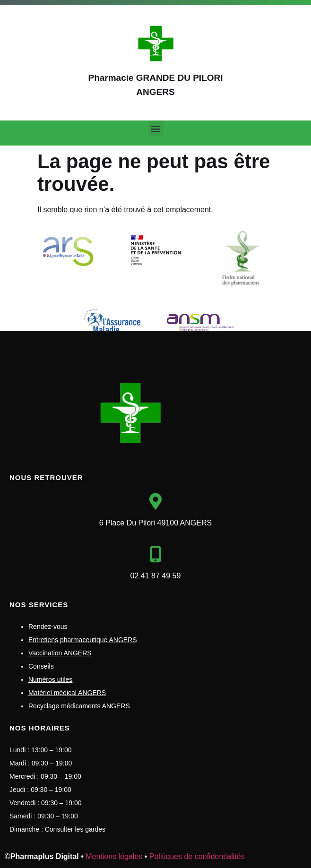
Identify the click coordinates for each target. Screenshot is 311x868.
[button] (156, 128)
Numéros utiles (50, 679)
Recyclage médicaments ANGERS (79, 706)
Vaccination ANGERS (60, 653)
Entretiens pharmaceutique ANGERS (83, 640)
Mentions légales (114, 856)
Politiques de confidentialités (197, 856)
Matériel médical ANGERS (67, 693)
